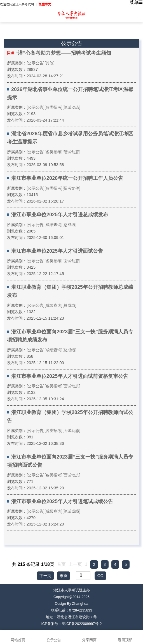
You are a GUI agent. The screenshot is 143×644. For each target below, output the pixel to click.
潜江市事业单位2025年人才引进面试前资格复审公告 (70, 376)
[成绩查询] (53, 225)
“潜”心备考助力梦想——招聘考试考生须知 (63, 53)
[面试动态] (71, 261)
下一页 (45, 576)
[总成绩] (69, 225)
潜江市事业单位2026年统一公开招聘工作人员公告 (67, 178)
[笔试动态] (71, 107)
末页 (64, 576)
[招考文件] (71, 188)
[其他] (50, 63)
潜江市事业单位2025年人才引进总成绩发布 (60, 215)
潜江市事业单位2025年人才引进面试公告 (57, 251)
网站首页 (18, 637)
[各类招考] (53, 107)
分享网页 (90, 637)
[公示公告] (36, 63)
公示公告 (54, 637)
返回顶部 (125, 637)
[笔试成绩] (71, 511)
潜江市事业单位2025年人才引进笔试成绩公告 (62, 501)
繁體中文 (45, 4)
